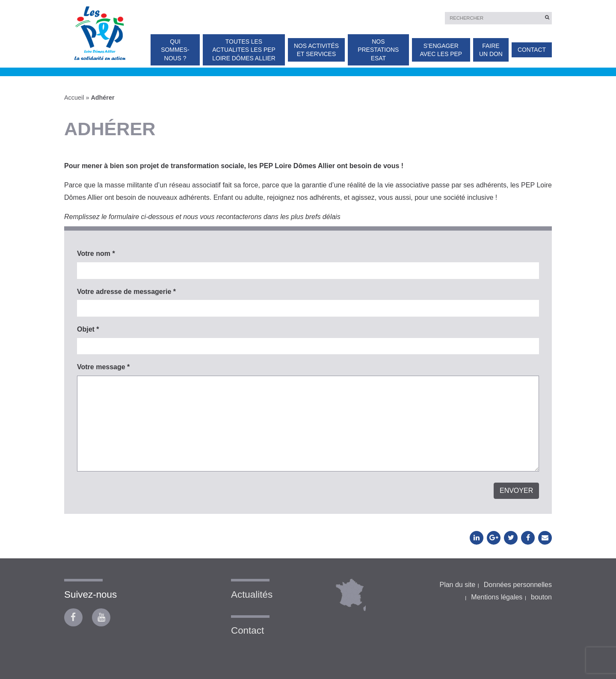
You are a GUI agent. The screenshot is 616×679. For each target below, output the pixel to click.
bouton (541, 597)
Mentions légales (497, 597)
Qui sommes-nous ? (175, 50)
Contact (532, 50)
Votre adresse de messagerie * (126, 292)
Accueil (74, 98)
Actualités (252, 594)
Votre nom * (96, 254)
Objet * (88, 329)
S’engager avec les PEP (441, 50)
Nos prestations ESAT (378, 50)
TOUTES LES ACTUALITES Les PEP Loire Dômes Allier (244, 50)
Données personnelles (518, 585)
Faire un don (491, 50)
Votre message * (103, 367)
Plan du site (457, 585)
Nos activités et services (316, 50)
